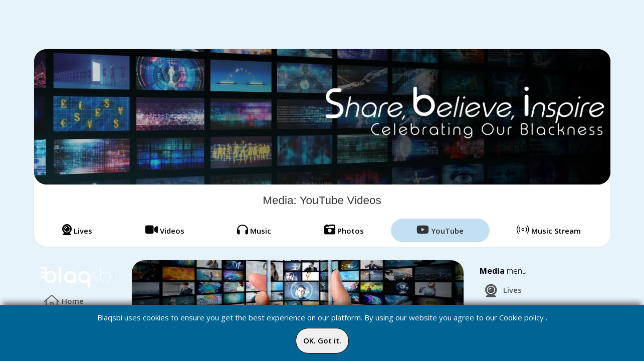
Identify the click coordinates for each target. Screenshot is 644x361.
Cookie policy (521, 317)
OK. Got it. (322, 340)
